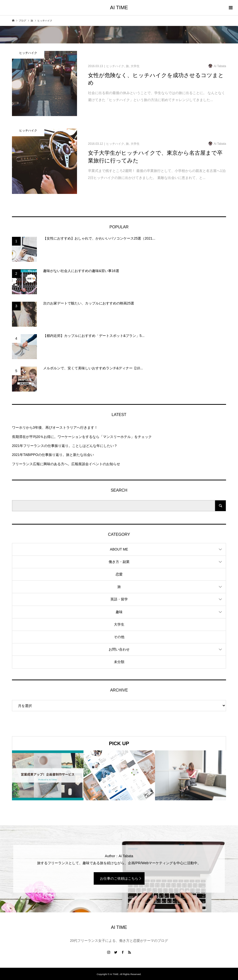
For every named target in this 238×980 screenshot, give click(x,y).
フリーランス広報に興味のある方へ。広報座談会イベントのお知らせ (66, 464)
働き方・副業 (119, 562)
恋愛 (119, 574)
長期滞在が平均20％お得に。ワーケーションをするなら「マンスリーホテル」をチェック (82, 437)
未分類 (119, 662)
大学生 (119, 624)
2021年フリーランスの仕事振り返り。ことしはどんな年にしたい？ (65, 446)
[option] (48, 775)
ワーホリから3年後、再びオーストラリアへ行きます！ (55, 427)
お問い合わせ (119, 649)
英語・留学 (119, 599)
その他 (119, 637)
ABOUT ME (119, 549)
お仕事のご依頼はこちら (119, 878)
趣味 (119, 612)
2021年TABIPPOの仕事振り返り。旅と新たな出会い (53, 455)
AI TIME (119, 7)
